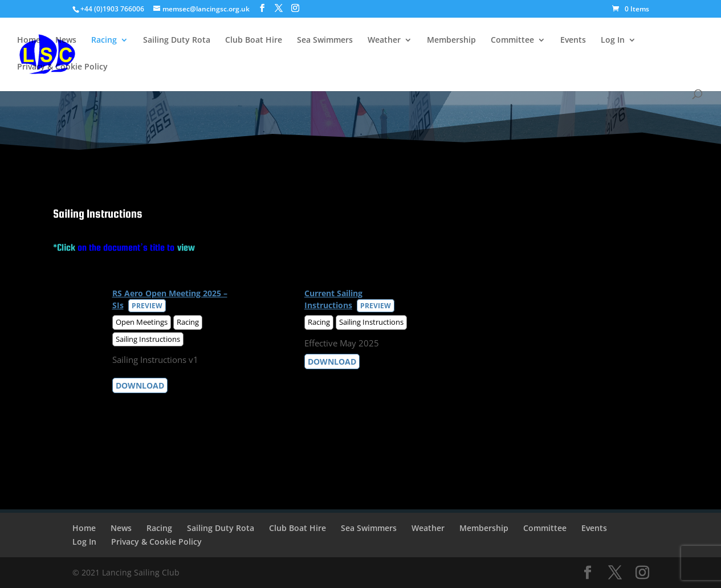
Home (29, 40)
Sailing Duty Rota (177, 40)
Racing (104, 40)
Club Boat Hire (254, 40)
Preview (147, 306)
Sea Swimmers (325, 40)
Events (573, 40)
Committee (512, 40)
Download (140, 385)
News (66, 40)
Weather (384, 40)
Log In (613, 40)
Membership (451, 40)
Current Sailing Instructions (333, 299)
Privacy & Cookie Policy (62, 67)
